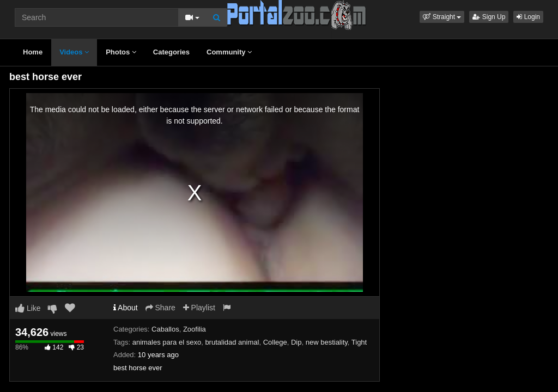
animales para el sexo (167, 342)
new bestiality (327, 342)
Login (528, 17)
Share (160, 308)
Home (33, 52)
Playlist (199, 308)
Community (229, 52)
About (126, 308)
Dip (296, 342)
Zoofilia (195, 329)
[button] (442, 17)
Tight (359, 342)
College (275, 342)
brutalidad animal (232, 342)
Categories (171, 52)
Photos (121, 52)
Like (28, 308)
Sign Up (489, 17)
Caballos (165, 329)
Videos (74, 52)
